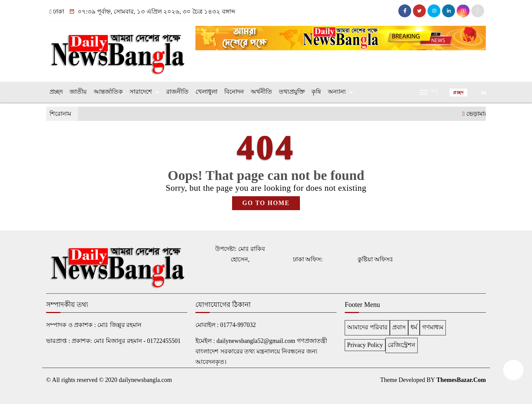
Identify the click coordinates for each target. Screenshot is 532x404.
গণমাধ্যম (433, 327)
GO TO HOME (266, 203)
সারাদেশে (141, 92)
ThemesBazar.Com (461, 380)
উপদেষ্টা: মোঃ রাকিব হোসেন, (240, 254)
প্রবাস (399, 327)
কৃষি (316, 92)
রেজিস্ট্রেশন (402, 345)
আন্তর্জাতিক (108, 92)
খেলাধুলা (206, 92)
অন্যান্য (337, 92)
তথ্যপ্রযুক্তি (292, 92)
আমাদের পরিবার (367, 327)
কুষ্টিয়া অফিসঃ (376, 259)
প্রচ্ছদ (56, 92)
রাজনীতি (177, 92)
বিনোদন (234, 92)
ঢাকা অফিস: (308, 259)
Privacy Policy (365, 345)
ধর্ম (414, 327)
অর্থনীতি (261, 92)
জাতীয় (78, 92)
